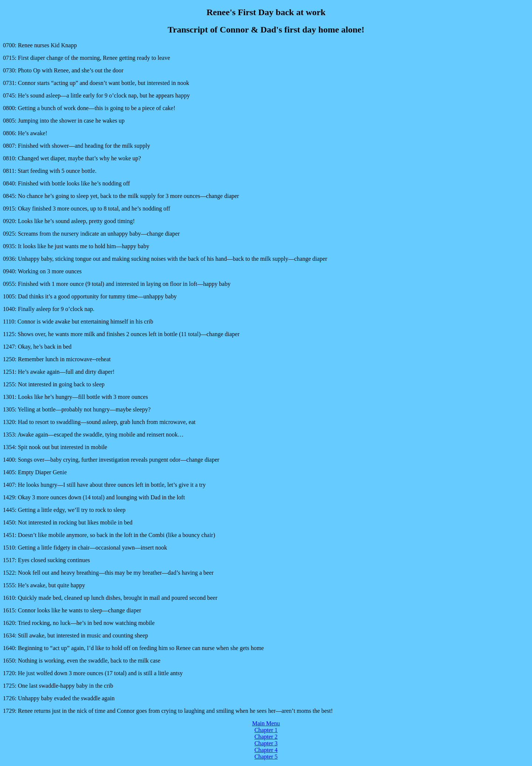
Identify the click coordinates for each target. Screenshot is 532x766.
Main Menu (266, 723)
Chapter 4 (266, 750)
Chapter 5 (266, 757)
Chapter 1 (266, 730)
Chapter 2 (266, 737)
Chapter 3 (266, 743)
